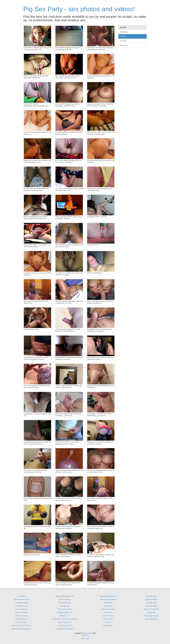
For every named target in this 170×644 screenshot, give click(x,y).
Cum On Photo (108, 616)
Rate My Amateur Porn (21, 599)
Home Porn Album (151, 606)
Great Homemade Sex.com (65, 596)
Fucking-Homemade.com (108, 596)
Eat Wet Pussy (21, 622)
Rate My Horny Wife (65, 609)
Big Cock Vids (108, 626)
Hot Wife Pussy (151, 603)
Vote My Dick (65, 606)
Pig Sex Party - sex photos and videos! (79, 9)
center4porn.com (65, 616)
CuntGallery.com (21, 606)
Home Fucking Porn (65, 622)
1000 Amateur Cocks (108, 609)
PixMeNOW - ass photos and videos (65, 619)
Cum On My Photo (65, 599)
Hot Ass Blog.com (21, 609)
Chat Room (124, 32)
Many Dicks (108, 613)
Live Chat (123, 41)
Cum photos (21, 596)
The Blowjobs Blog (21, 603)
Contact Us (85, 635)
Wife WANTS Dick (65, 603)
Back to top (85, 639)
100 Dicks (108, 622)
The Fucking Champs (151, 616)
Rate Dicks (108, 603)
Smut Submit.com (151, 619)
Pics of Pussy (108, 606)
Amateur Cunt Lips (21, 616)
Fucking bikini (151, 613)
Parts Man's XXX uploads (65, 629)
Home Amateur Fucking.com (21, 629)
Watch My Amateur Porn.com (21, 626)
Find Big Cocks (151, 596)
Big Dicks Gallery (151, 599)
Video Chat (124, 45)
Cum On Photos (108, 619)
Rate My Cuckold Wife (151, 609)
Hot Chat (123, 36)
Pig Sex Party (87, 633)
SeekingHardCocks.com (65, 613)
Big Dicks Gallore (21, 613)
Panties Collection (21, 619)
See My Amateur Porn (65, 626)
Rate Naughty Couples (108, 599)
